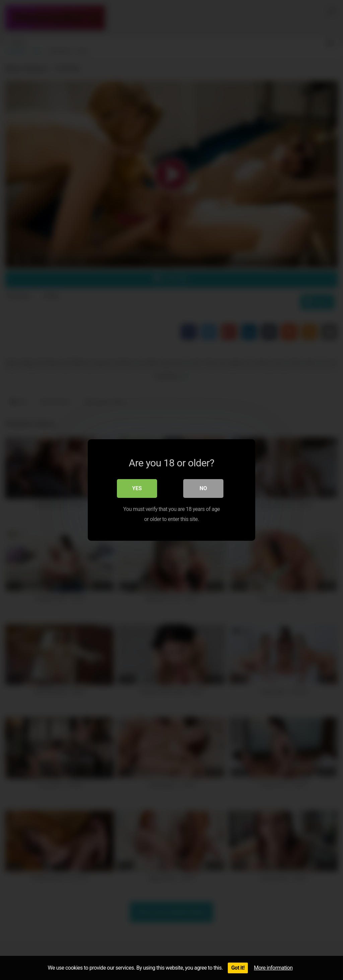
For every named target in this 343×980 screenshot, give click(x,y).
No (203, 488)
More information (273, 968)
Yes (137, 488)
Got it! (238, 968)
